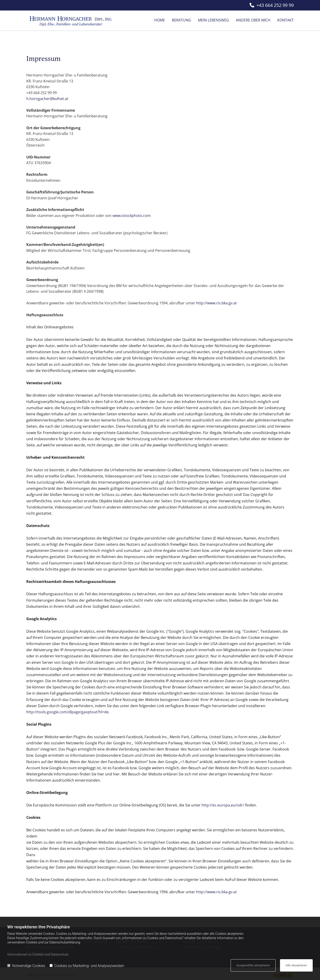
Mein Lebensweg (213, 20)
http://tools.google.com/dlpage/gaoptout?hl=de (67, 712)
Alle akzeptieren (296, 965)
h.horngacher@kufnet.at (47, 99)
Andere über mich (253, 20)
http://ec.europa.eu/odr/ (223, 805)
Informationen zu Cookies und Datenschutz (38, 954)
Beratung (181, 20)
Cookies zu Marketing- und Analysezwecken (87, 966)
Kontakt (285, 20)
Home (160, 20)
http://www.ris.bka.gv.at (216, 303)
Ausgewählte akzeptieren (253, 965)
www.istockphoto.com (132, 216)
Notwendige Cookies (26, 966)
